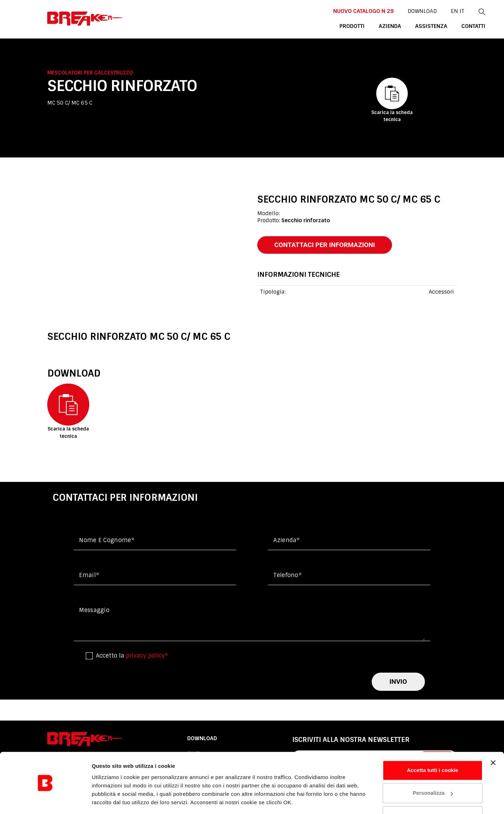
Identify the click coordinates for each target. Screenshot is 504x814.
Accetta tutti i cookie (433, 749)
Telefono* (288, 576)
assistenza (402, 26)
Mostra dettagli (111, 800)
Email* (89, 576)
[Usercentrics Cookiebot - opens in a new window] (45, 800)
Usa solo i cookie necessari (433, 795)
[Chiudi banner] (493, 741)
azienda (362, 26)
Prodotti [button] (325, 26)
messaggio (94, 610)
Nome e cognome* (107, 541)
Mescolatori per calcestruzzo (90, 73)
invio (398, 682)
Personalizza (433, 771)
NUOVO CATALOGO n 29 (334, 11)
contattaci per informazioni (326, 245)
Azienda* (287, 541)
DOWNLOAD (392, 11)
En (425, 11)
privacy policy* (147, 656)
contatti (443, 26)
